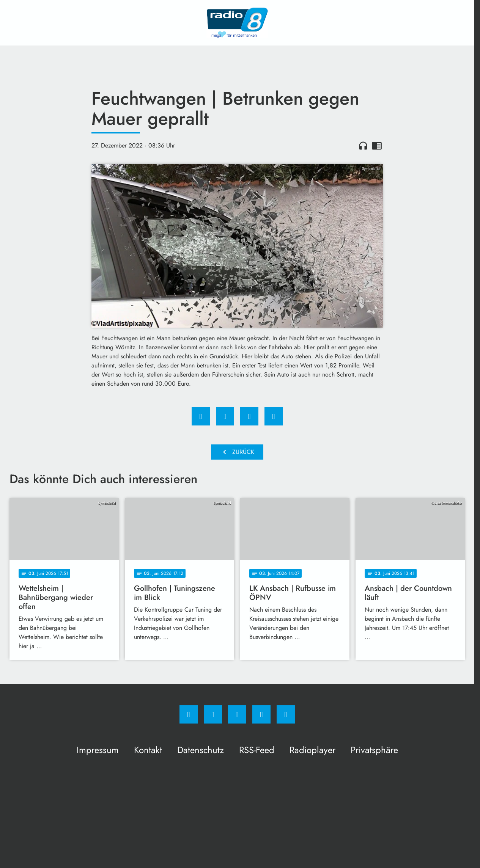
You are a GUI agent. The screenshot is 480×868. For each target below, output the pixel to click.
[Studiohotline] (261, 714)
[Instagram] (213, 714)
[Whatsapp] (237, 714)
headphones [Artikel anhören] (363, 146)
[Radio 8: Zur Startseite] (237, 23)
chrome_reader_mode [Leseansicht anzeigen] (377, 146)
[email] (286, 714)
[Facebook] (189, 714)
